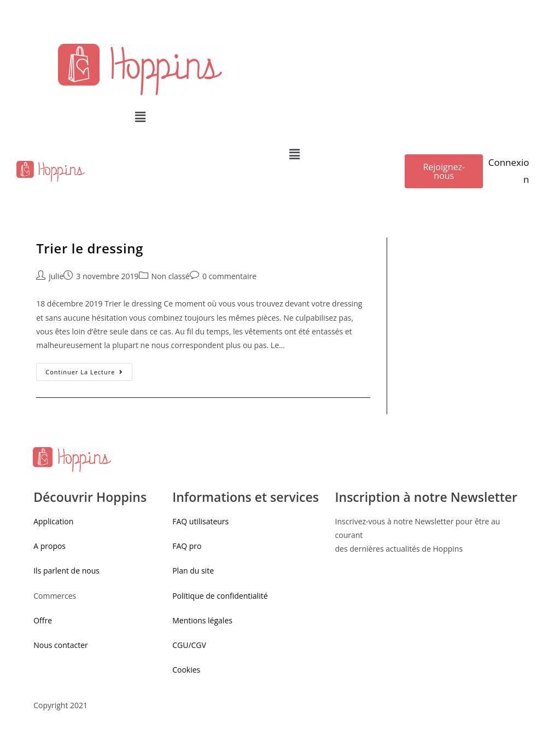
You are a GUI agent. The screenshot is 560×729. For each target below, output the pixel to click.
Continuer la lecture (84, 372)
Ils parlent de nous (66, 571)
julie (56, 276)
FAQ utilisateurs (200, 521)
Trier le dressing (90, 248)
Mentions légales (202, 620)
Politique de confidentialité (220, 596)
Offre (43, 620)
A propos (49, 546)
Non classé (171, 276)
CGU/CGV (189, 645)
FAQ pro (188, 546)
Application (53, 521)
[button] (444, 171)
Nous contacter (61, 645)
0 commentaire (229, 276)
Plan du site (193, 571)
